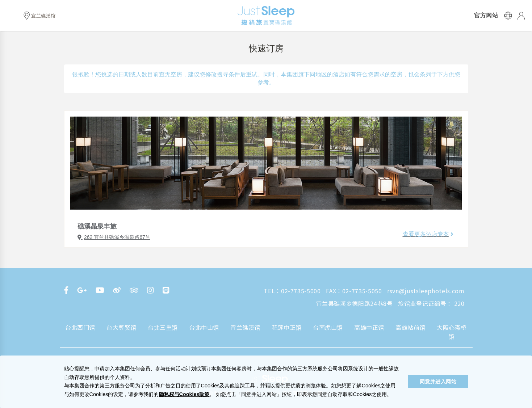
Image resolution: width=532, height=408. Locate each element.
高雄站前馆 (410, 327)
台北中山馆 (204, 327)
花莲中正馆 (287, 327)
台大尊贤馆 (122, 327)
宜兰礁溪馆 (245, 327)
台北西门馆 (80, 327)
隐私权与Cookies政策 (184, 394)
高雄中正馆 (369, 327)
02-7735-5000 (301, 291)
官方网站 (486, 16)
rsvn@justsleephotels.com (426, 291)
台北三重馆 (163, 327)
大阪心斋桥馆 (452, 332)
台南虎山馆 (328, 327)
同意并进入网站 (438, 382)
